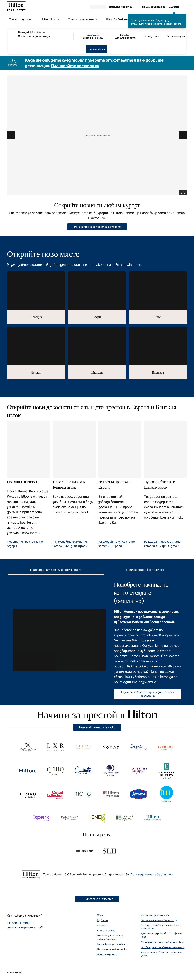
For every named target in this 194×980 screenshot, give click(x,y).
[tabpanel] (97, 637)
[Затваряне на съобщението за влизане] (184, 16)
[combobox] (41, 34)
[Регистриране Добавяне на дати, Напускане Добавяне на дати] (106, 37)
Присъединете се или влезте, (148, 20)
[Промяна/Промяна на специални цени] (173, 37)
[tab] (56, 570)
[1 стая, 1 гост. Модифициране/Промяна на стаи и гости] (149, 37)
